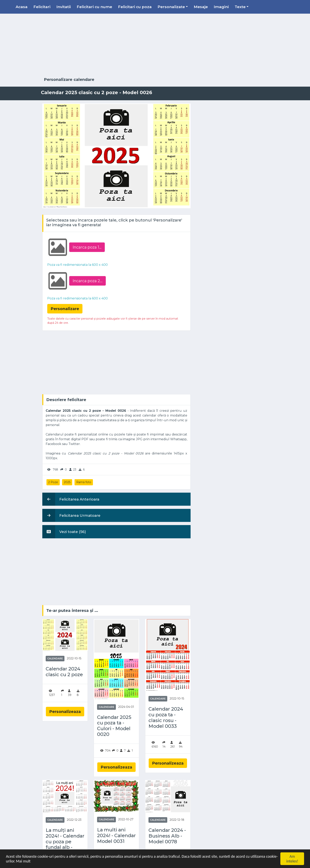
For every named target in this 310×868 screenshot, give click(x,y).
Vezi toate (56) (64, 532)
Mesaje (201, 7)
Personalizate (171, 7)
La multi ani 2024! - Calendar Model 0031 (116, 836)
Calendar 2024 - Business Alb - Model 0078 (167, 836)
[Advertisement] (155, 45)
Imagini (221, 7)
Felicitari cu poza (135, 7)
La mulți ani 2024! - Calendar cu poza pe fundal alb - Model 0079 (65, 842)
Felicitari (42, 7)
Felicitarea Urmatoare (71, 515)
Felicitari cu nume (94, 7)
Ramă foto (84, 482)
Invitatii (64, 7)
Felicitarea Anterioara (71, 499)
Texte (240, 7)
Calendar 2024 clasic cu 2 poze (64, 672)
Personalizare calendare (69, 80)
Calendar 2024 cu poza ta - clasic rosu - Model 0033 (166, 717)
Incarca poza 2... (87, 281)
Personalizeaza (65, 712)
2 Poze (53, 482)
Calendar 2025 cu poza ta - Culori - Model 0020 (114, 726)
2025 (67, 482)
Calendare (55, 658)
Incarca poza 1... (87, 247)
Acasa (22, 7)
